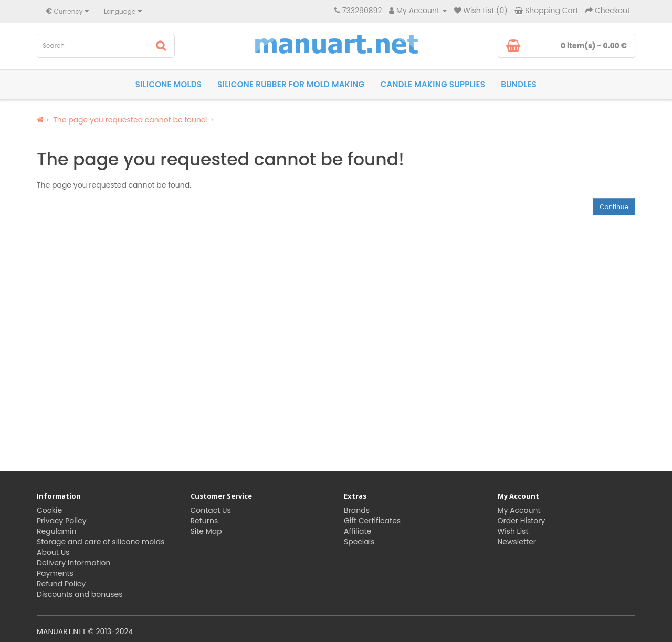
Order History (522, 521)
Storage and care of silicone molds (101, 542)
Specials (359, 542)
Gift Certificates (372, 521)
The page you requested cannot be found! (130, 120)
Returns (204, 521)
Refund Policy (61, 584)
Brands (357, 510)
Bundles (519, 84)
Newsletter (517, 542)
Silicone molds (169, 84)
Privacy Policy (62, 521)
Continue (614, 207)
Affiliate (358, 531)
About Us (53, 552)
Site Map (206, 531)
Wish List (513, 531)
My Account (519, 510)
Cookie (49, 510)
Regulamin (56, 531)
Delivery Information (73, 563)
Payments (55, 573)
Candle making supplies (433, 84)
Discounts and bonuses (80, 594)
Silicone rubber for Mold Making (291, 84)
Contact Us (211, 510)
